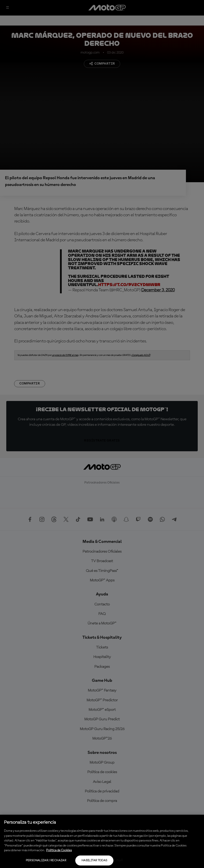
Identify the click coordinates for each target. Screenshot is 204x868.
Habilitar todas (94, 860)
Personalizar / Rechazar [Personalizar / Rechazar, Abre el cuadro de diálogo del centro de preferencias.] (46, 860)
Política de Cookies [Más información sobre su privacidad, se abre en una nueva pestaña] (59, 850)
